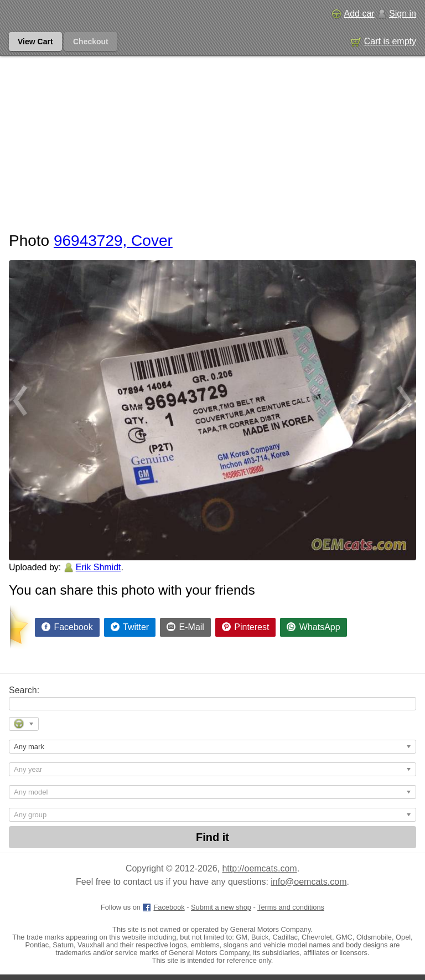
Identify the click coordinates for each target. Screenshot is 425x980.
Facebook (163, 907)
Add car (353, 14)
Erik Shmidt (99, 567)
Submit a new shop (221, 907)
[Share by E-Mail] (185, 627)
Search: (24, 690)
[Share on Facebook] (67, 627)
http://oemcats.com (259, 868)
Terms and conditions (291, 907)
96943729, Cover (113, 241)
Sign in (397, 14)
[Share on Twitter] (130, 627)
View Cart (35, 42)
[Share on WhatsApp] (313, 627)
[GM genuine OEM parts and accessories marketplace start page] (60, 14)
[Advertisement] (212, 138)
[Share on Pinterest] (246, 627)
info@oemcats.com (309, 882)
